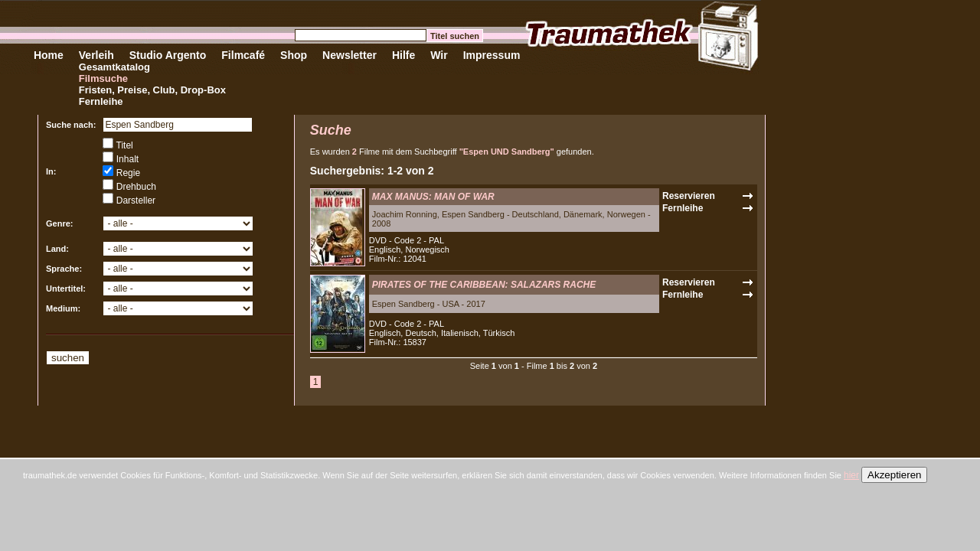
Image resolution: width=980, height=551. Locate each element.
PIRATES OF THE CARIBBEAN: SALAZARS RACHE (484, 285)
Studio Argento (168, 55)
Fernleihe (101, 101)
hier (851, 475)
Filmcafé (243, 55)
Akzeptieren (894, 475)
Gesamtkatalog (114, 67)
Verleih (96, 55)
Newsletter (350, 55)
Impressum (492, 55)
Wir (439, 55)
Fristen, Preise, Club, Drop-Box (152, 90)
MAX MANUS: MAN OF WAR (433, 197)
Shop (294, 55)
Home (49, 55)
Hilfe (403, 55)
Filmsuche (103, 78)
